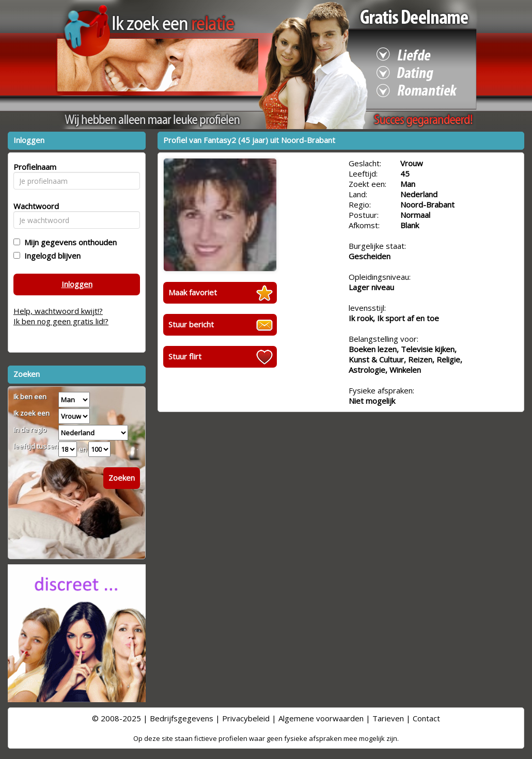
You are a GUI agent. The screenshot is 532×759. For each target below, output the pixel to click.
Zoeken (122, 478)
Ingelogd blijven (50, 256)
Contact (426, 718)
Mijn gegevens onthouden (68, 242)
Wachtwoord (33, 206)
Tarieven (388, 718)
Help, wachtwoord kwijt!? (58, 311)
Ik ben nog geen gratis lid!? (61, 321)
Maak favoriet (193, 292)
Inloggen (77, 284)
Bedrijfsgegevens (182, 718)
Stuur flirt (185, 356)
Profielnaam (33, 167)
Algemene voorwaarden (321, 718)
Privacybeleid (246, 718)
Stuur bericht (191, 324)
